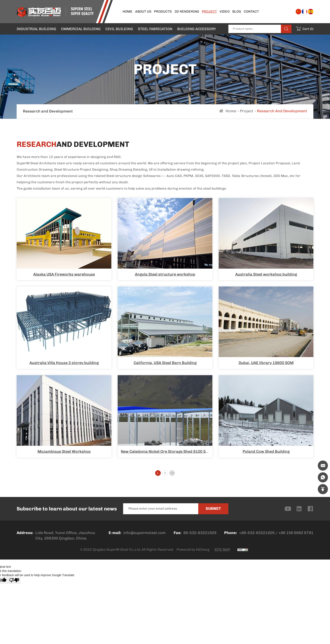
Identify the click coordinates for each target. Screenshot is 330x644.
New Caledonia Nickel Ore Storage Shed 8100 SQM (166, 451)
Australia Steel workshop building (266, 274)
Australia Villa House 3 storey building (64, 363)
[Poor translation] (14, 582)
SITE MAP (222, 551)
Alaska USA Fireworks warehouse (64, 274)
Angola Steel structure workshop (165, 274)
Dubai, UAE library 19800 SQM (266, 363)
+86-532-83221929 (257, 534)
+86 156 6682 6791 (296, 534)
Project (247, 111)
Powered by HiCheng (193, 551)
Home (231, 111)
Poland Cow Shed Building (266, 451)
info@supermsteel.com (144, 534)
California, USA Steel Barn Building (165, 363)
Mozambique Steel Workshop (64, 451)
